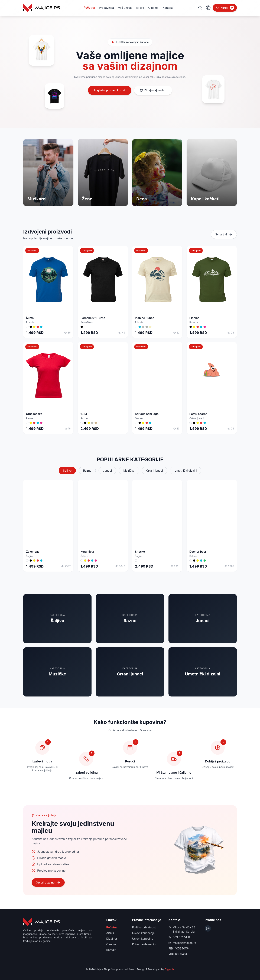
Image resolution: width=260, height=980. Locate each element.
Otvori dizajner (48, 882)
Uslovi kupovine (143, 939)
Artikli (110, 933)
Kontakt (168, 8)
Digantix (170, 969)
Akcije (140, 8)
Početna (89, 8)
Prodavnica (107, 8)
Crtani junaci (155, 471)
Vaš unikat (125, 8)
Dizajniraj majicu (153, 90)
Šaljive (67, 471)
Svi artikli (224, 234)
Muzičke (129, 471)
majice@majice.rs (184, 943)
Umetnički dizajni (186, 471)
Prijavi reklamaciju (144, 944)
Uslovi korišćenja (143, 933)
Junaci (107, 471)
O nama (153, 8)
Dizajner (112, 939)
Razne (87, 471)
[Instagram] (208, 928)
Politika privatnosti (144, 927)
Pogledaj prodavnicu (110, 90)
